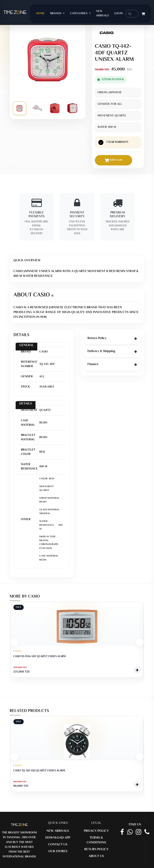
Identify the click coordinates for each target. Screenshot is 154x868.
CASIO (17, 651)
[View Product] (137, 670)
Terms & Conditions (96, 840)
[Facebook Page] (122, 832)
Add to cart (113, 160)
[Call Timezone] (147, 832)
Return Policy (96, 849)
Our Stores (58, 851)
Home (42, 13)
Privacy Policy (96, 831)
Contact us (58, 845)
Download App (58, 838)
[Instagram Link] (138, 832)
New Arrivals (102, 14)
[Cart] (143, 14)
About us (96, 856)
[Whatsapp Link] (130, 832)
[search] (132, 14)
